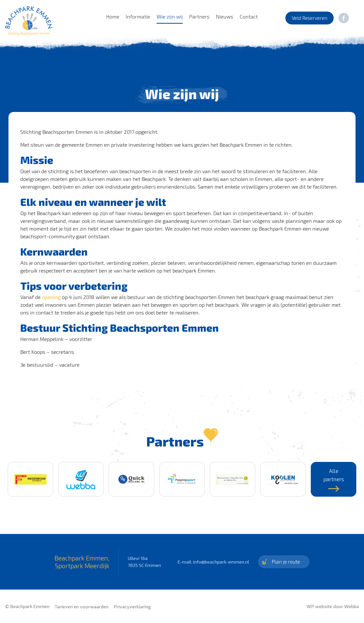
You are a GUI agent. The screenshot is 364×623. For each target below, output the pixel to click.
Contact (249, 16)
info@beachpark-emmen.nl (221, 562)
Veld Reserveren (310, 18)
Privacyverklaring (132, 607)
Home (113, 16)
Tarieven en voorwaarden (81, 607)
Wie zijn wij (170, 16)
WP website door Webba (333, 606)
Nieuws (225, 16)
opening (51, 297)
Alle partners (334, 480)
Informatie (138, 16)
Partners (199, 16)
